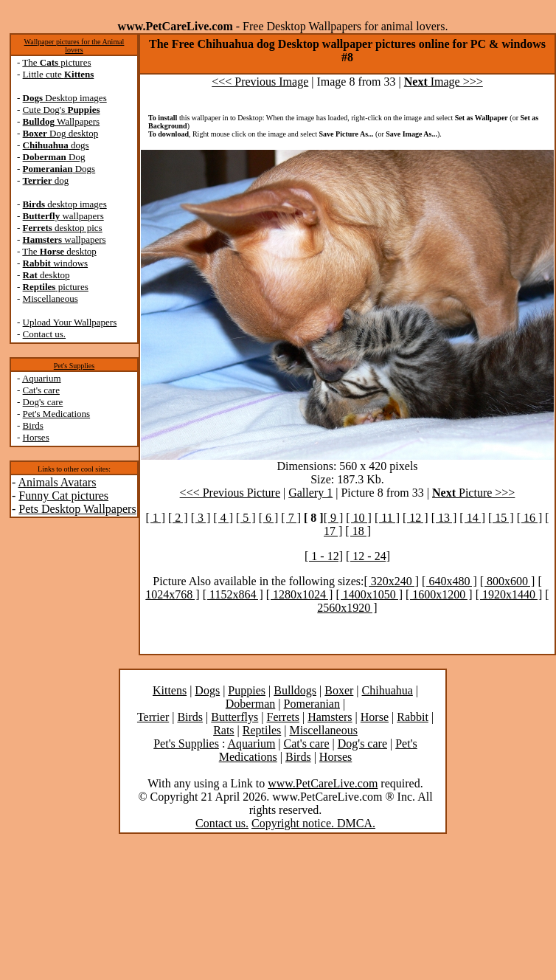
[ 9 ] (334, 518)
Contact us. (45, 334)
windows (56, 263)
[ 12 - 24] (368, 556)
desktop (46, 275)
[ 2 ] (178, 518)
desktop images (65, 204)
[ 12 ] (416, 518)
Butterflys (234, 717)
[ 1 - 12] (324, 556)
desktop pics (63, 228)
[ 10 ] (359, 518)
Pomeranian (312, 704)
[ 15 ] (501, 518)
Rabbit (413, 717)
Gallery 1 (310, 493)
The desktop (59, 251)
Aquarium (42, 378)
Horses (36, 437)
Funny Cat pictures (63, 496)
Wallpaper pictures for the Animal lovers (74, 46)
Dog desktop (61, 133)
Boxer (339, 690)
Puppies (247, 690)
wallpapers (63, 216)
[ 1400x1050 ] (369, 594)
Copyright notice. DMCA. (313, 823)
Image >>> (444, 82)
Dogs (59, 169)
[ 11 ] (387, 518)
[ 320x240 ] (391, 581)
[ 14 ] (472, 518)
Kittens (170, 690)
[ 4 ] (223, 518)
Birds (33, 425)
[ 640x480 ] (449, 581)
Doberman (251, 704)
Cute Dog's (62, 110)
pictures (56, 287)
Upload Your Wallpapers (70, 322)
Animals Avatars (57, 482)
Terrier (153, 717)
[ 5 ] (246, 518)
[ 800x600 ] (508, 581)
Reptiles (262, 730)
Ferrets (283, 717)
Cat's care (41, 390)
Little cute (59, 74)
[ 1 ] (155, 518)
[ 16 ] (530, 518)
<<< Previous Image (260, 82)
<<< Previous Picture (230, 493)
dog (46, 180)
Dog (54, 157)
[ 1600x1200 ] (439, 594)
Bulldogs (295, 690)
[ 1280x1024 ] (300, 594)
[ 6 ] (269, 518)
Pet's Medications (57, 414)
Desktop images (65, 98)
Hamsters (330, 717)
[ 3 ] (201, 518)
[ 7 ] (291, 518)
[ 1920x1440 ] (509, 594)
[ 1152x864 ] (233, 594)
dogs (56, 145)
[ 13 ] (444, 518)
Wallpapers (62, 121)
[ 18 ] (358, 531)
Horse (375, 717)
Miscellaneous (51, 299)
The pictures (56, 62)
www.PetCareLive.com (323, 783)
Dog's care (43, 402)
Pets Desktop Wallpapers (77, 509)
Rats (223, 730)
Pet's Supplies (74, 366)
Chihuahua (388, 690)
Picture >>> (473, 493)
